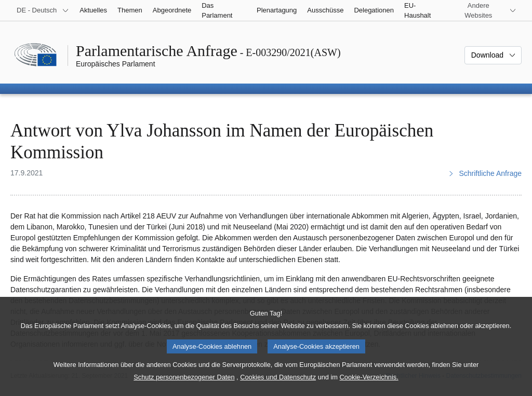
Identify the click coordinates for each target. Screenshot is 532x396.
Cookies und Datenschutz (278, 387)
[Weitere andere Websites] (485, 10)
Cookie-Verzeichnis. (369, 387)
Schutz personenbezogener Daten (184, 387)
